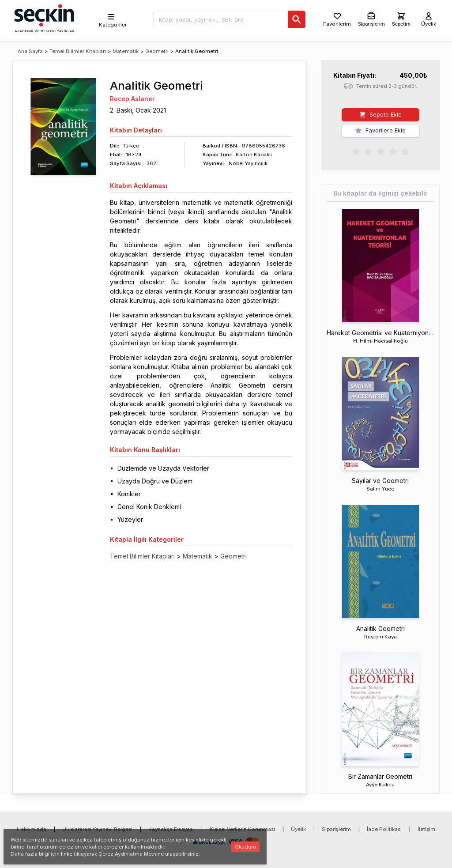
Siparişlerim (336, 829)
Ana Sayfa (30, 51)
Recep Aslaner (132, 99)
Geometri (157, 51)
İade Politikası (384, 829)
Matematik (126, 51)
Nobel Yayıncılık (248, 163)
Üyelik (298, 829)
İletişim (426, 829)
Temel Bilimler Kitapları (78, 51)
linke (67, 854)
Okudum (245, 847)
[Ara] (297, 19)
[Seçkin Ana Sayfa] (43, 18)
